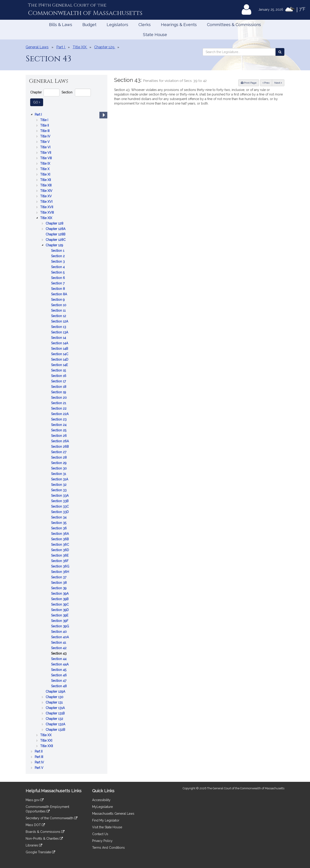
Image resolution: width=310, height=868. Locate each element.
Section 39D (60, 610)
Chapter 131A (56, 708)
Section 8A (59, 294)
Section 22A (60, 414)
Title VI (46, 147)
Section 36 (59, 528)
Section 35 (59, 523)
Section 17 (59, 381)
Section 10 (59, 305)
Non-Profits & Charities (44, 839)
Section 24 (59, 425)
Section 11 (59, 311)
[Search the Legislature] (280, 52)
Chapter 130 (55, 697)
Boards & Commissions (45, 832)
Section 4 (58, 267)
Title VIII (46, 158)
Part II (39, 751)
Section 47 (59, 681)
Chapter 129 (55, 245)
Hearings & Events (179, 25)
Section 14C (60, 354)
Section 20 (59, 398)
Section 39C (60, 604)
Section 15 (59, 370)
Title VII (46, 153)
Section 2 (58, 256)
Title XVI (47, 202)
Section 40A (60, 637)
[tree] (66, 441)
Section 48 (59, 686)
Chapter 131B (56, 713)
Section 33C (60, 506)
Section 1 (58, 251)
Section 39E (60, 615)
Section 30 (59, 468)
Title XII (46, 180)
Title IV (46, 136)
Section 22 (59, 408)
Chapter (36, 92)
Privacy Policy (102, 841)
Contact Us (100, 834)
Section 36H (60, 572)
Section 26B (60, 447)
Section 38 (59, 583)
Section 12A (60, 321)
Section (67, 92)
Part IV (40, 762)
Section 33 (59, 490)
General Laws (37, 47)
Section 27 (59, 452)
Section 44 (59, 659)
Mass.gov (35, 800)
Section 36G (61, 566)
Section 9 (58, 300)
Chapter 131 (55, 702)
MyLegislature (102, 807)
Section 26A (60, 441)
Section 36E (60, 555)
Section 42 (59, 648)
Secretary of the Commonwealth (52, 818)
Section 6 (58, 278)
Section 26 (59, 436)
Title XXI (47, 741)
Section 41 (59, 643)
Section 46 (59, 675)
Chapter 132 (55, 719)
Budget (89, 25)
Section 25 (59, 430)
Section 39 (59, 588)
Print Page (249, 83)
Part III (39, 757)
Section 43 (59, 653)
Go (38, 102)
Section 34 (59, 517)
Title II (45, 125)
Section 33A (60, 496)
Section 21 (59, 403)
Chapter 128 (55, 223)
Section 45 (59, 670)
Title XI (46, 174)
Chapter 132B (56, 730)
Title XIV (47, 191)
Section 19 (59, 392)
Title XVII (47, 207)
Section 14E (60, 365)
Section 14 (59, 338)
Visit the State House (107, 827)
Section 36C (60, 545)
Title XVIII (47, 213)
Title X (45, 169)
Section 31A (60, 479)
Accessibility (101, 800)
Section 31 (59, 474)
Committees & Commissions (234, 25)
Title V (45, 142)
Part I (39, 115)
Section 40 (59, 632)
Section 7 (58, 283)
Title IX (46, 164)
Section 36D (60, 550)
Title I (45, 120)
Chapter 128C (56, 240)
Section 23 (59, 419)
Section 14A (60, 343)
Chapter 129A (56, 692)
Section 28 (59, 457)
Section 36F (60, 561)
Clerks (145, 25)
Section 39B (60, 599)
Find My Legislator (106, 820)
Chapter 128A (56, 229)
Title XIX (47, 218)
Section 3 (58, 262)
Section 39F (60, 621)
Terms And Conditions (108, 848)
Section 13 (59, 327)
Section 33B (60, 501)
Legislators (117, 25)
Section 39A (60, 594)
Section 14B (60, 349)
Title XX (46, 735)
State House (155, 35)
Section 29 (59, 463)
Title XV (46, 196)
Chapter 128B (56, 234)
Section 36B (60, 539)
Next (278, 83)
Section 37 (59, 577)
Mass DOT (35, 825)
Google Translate (40, 852)
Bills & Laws (61, 25)
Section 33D (60, 512)
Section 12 (59, 316)
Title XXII (47, 746)
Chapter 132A (56, 724)
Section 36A (60, 534)
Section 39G (60, 626)
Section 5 (58, 272)
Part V (39, 768)
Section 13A (60, 332)
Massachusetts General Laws (113, 814)
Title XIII (46, 185)
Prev (267, 82)
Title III (45, 131)
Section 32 (59, 485)
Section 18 (59, 387)
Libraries (34, 845)
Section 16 (59, 376)
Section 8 (58, 289)
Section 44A (60, 664)
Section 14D (60, 359)
